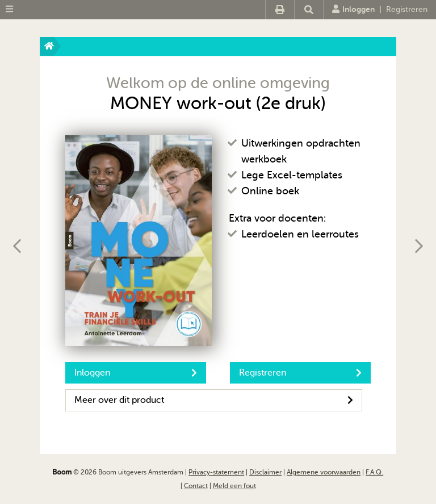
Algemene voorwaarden (324, 472)
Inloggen (353, 9)
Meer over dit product (214, 400)
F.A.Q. (374, 472)
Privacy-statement (216, 472)
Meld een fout (234, 486)
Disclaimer (265, 472)
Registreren (407, 9)
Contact (196, 486)
